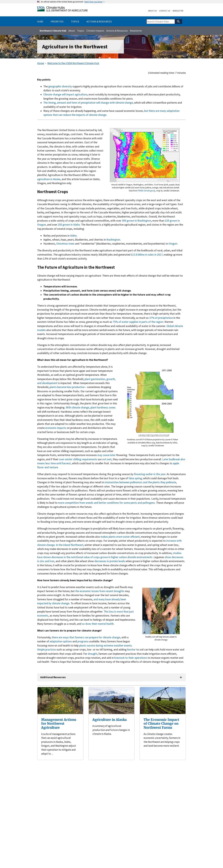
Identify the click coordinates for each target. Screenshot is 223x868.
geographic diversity (60, 86)
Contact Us (165, 11)
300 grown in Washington (137, 221)
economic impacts (56, 428)
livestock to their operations (131, 658)
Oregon (173, 244)
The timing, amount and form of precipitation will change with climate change (88, 103)
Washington (113, 240)
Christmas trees (65, 244)
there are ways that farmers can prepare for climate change (86, 637)
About (72, 31)
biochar (131, 650)
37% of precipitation (161, 318)
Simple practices (47, 650)
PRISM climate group (147, 191)
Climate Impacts (95, 31)
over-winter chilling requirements (78, 459)
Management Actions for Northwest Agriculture (59, 724)
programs (83, 641)
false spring (135, 478)
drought (93, 654)
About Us (152, 11)
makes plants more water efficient (120, 537)
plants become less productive (67, 387)
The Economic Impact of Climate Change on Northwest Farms (161, 724)
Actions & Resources (117, 31)
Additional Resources (53, 677)
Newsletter (178, 11)
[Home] (62, 10)
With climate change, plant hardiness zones (91, 407)
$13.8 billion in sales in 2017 (147, 255)
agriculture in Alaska (49, 179)
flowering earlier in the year (150, 474)
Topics (81, 31)
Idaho (73, 236)
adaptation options (61, 641)
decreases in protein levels (110, 561)
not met (107, 459)
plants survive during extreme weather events (105, 646)
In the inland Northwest (70, 545)
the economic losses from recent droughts (100, 591)
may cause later (106, 455)
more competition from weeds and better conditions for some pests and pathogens (106, 503)
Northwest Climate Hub (53, 31)
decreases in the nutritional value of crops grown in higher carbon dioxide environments (102, 557)
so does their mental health (98, 624)
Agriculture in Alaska (110, 720)
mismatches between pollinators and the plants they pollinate (140, 482)
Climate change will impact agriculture (65, 94)
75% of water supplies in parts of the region (138, 322)
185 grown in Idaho (69, 225)
